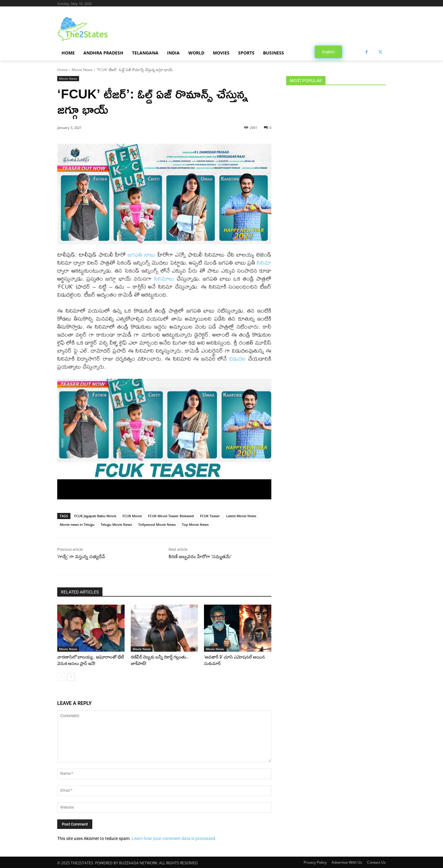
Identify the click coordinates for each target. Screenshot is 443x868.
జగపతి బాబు (142, 255)
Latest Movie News (241, 516)
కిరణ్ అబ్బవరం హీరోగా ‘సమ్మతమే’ (200, 557)
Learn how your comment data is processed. (174, 838)
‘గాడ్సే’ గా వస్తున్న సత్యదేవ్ (81, 557)
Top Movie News (195, 524)
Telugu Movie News (116, 524)
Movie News (82, 70)
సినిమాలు (165, 279)
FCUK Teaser (210, 516)
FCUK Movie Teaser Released (171, 516)
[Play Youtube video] (164, 439)
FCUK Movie (132, 516)
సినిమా (264, 263)
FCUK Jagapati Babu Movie (95, 516)
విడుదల (239, 359)
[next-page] (71, 676)
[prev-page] (61, 676)
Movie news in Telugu (77, 524)
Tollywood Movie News (157, 524)
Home (62, 70)
